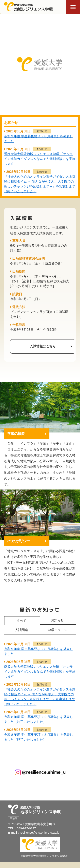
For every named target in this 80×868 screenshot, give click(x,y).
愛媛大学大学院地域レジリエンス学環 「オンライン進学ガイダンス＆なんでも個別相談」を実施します (40, 159)
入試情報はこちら (43, 346)
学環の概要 (16, 434)
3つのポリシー (19, 541)
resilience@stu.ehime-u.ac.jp (40, 833)
